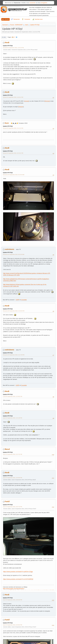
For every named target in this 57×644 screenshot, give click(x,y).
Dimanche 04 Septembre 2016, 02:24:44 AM (14, 175)
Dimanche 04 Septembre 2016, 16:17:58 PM (14, 355)
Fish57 (7, 502)
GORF (18, 300)
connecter (32, 3)
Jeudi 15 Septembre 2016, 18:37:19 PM (12, 507)
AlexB (7, 43)
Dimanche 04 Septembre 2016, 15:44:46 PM (14, 311)
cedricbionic (9, 249)
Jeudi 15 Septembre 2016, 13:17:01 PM (12, 454)
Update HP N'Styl (8, 46)
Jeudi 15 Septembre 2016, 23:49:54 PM (12, 625)
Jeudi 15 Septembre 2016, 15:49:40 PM (12, 478)
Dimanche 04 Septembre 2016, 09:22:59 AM (14, 254)
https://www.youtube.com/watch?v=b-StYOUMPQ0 (18, 579)
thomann (47, 101)
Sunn (7, 123)
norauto (27, 101)
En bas (4, 37)
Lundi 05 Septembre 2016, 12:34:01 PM (12, 396)
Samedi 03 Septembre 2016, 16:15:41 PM (13, 153)
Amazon (21, 107)
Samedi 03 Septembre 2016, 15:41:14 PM (13, 128)
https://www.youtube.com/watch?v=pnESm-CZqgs (18, 572)
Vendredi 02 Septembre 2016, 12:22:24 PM (13, 48)
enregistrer (44, 3)
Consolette (24, 300)
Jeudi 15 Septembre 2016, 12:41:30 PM (12, 418)
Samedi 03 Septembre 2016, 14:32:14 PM (13, 97)
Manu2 (7, 449)
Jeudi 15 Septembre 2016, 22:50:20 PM (12, 600)
